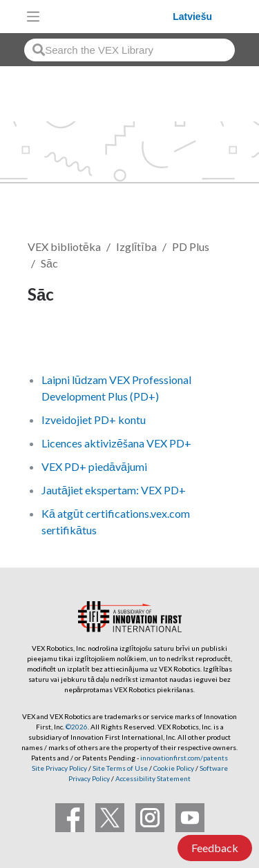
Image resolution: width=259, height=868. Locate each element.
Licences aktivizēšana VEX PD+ (116, 443)
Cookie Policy (174, 768)
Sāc (49, 263)
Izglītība (136, 246)
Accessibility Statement (153, 778)
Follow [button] (53, 341)
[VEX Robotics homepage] (110, 16)
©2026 (77, 727)
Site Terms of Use (119, 768)
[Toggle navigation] (33, 17)
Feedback (215, 848)
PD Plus (191, 246)
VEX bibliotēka (64, 246)
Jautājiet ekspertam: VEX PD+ (114, 490)
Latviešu (192, 17)
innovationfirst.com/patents (184, 758)
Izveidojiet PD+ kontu (94, 420)
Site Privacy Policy (59, 768)
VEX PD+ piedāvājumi (94, 466)
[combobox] (129, 50)
